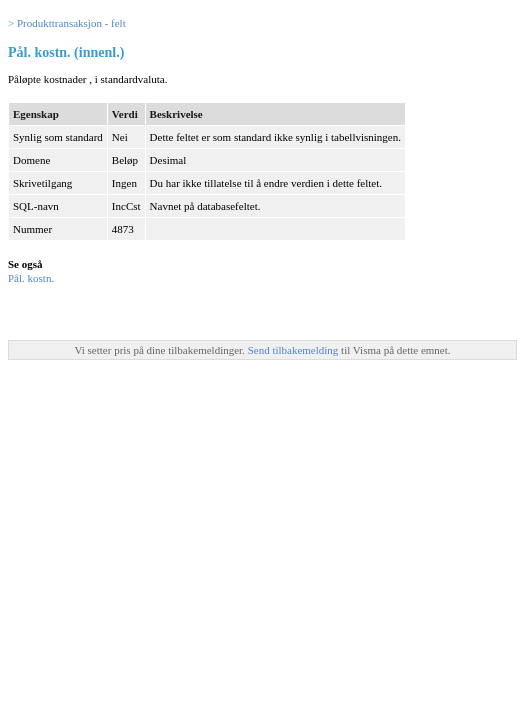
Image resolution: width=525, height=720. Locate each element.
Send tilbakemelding (294, 350)
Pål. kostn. (31, 278)
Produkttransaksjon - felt (71, 23)
